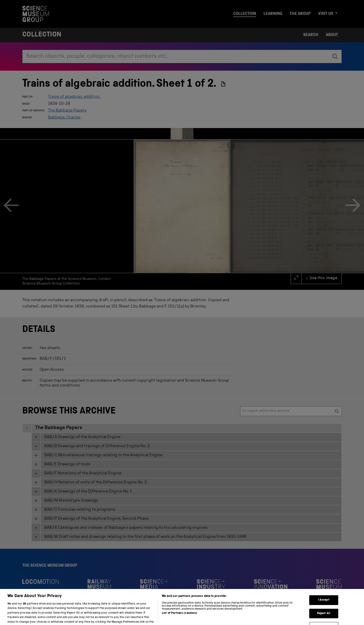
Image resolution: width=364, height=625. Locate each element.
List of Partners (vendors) (179, 622)
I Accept (324, 609)
